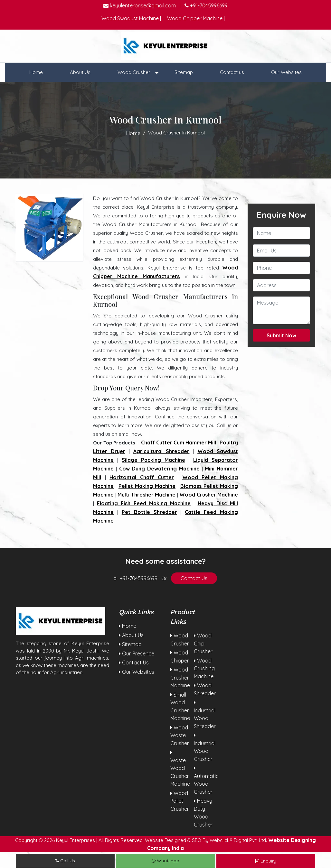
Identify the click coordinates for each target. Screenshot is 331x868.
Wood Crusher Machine (209, 495)
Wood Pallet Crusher (180, 801)
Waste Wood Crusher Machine (180, 768)
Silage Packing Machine (153, 460)
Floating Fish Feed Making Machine (144, 503)
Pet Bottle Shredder (149, 512)
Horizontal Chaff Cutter (142, 477)
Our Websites (286, 72)
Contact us (232, 72)
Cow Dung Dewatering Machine (159, 469)
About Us (80, 72)
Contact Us (194, 578)
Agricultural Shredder (161, 451)
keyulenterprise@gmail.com (140, 5)
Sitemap (184, 72)
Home (36, 72)
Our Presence (137, 653)
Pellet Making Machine (147, 486)
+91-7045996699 (206, 5)
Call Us (65, 861)
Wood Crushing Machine (204, 668)
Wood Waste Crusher (180, 735)
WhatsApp (165, 861)
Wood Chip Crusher (203, 643)
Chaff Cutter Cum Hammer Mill (179, 443)
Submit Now (281, 335)
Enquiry (266, 861)
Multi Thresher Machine (147, 495)
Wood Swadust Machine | (131, 18)
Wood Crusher (135, 72)
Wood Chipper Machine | (196, 18)
